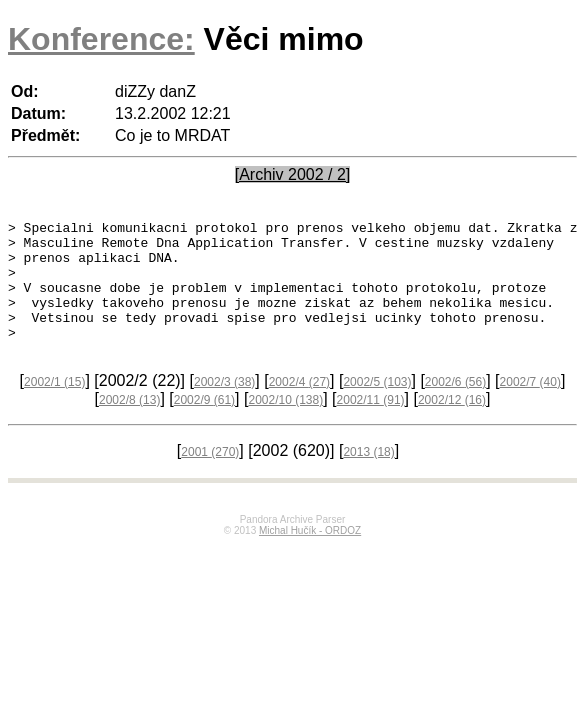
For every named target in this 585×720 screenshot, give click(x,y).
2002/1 (54, 406)
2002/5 (377, 406)
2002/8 (129, 424)
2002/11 (371, 424)
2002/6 (455, 406)
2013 (368, 476)
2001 (210, 476)
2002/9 (204, 424)
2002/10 (285, 424)
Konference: (101, 39)
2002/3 (224, 406)
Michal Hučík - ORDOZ (310, 554)
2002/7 (530, 406)
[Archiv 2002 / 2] (293, 174)
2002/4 (299, 406)
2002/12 (452, 424)
